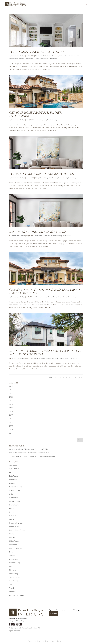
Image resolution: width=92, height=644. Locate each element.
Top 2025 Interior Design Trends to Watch (42, 174)
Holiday (12, 519)
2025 (11, 386)
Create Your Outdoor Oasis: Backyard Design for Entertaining (45, 291)
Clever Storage (15, 490)
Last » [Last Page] (80, 377)
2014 (11, 426)
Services (37, 641)
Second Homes (15, 577)
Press (52, 641)
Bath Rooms (47, 56)
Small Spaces (14, 581)
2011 (11, 433)
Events (12, 508)
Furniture (72, 56)
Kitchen (22, 59)
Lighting (12, 537)
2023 (11, 393)
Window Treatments (51, 59)
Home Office (14, 527)
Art (10, 472)
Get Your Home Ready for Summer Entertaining (35, 114)
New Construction (16, 548)
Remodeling (72, 178)
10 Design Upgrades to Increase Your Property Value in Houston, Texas (45, 352)
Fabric (11, 512)
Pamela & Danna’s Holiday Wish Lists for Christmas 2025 (29, 453)
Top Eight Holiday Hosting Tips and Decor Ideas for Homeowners (32, 456)
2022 (11, 397)
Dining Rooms (14, 505)
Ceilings (61, 56)
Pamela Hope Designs (18, 56)
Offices (12, 556)
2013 (11, 430)
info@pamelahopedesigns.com (19, 621)
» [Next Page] (75, 377)
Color (66, 56)
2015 (11, 422)
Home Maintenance (16, 523)
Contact (59, 641)
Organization (14, 559)
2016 (11, 419)
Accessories (39, 56)
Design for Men (15, 501)
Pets (11, 566)
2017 (11, 415)
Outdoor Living (39, 59)
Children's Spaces (16, 487)
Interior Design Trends (46, 178)
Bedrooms (55, 56)
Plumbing (13, 570)
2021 (11, 401)
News (45, 120)
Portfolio (45, 641)
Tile (11, 584)
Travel (11, 588)
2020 (11, 404)
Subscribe (54, 614)
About (30, 641)
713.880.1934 (22, 618)
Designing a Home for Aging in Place (38, 232)
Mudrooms (13, 545)
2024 (11, 390)
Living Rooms (29, 59)
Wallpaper (13, 592)
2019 (11, 408)
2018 (11, 411)
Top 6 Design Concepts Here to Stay (37, 52)
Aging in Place (14, 469)
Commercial (14, 498)
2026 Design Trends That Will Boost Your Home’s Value (29, 449)
